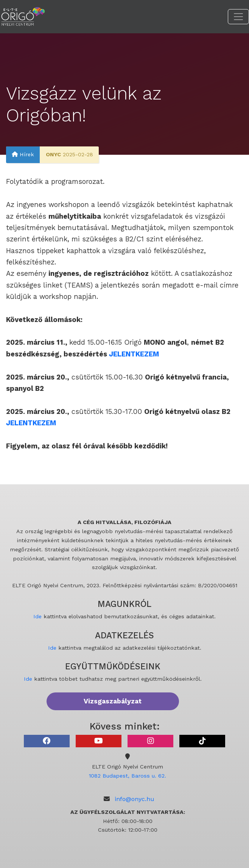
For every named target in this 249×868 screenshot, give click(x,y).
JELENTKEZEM (31, 423)
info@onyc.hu (135, 799)
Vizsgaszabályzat (113, 701)
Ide (37, 616)
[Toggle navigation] (238, 17)
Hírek (23, 155)
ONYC (53, 155)
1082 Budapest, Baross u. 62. (128, 776)
